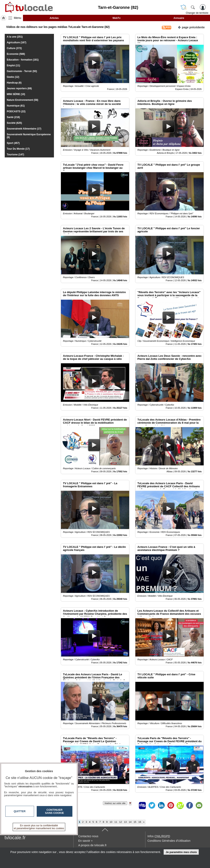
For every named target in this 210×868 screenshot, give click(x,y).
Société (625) (14, 123)
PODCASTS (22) (16, 111)
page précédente (191, 27)
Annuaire (179, 18)
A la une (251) (15, 37)
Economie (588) (16, 54)
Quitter (20, 811)
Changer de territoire (197, 13)
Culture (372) (14, 48)
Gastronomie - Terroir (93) (22, 71)
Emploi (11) (13, 65)
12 (120, 822)
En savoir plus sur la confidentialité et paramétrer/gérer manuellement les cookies (39, 827)
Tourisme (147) (15, 155)
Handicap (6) (14, 83)
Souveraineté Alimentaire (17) (24, 129)
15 (135, 822)
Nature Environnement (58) (22, 100)
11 (116, 822)
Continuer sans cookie (55, 811)
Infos (159, 836)
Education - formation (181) (23, 60)
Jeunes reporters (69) (19, 88)
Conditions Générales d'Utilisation (169, 841)
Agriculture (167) (17, 42)
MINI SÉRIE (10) (16, 94)
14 (130, 822)
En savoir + (85, 841)
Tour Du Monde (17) (18, 149)
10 (111, 822)
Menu (18, 18)
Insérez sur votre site (115, 803)
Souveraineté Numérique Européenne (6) (29, 136)
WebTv (116, 18)
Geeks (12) (13, 77)
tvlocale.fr (15, 838)
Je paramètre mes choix (181, 852)
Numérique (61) (16, 106)
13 (125, 822)
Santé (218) (13, 117)
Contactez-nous (88, 836)
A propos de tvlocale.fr (92, 845)
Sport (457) (13, 143)
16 (140, 822)
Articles (54, 18)
